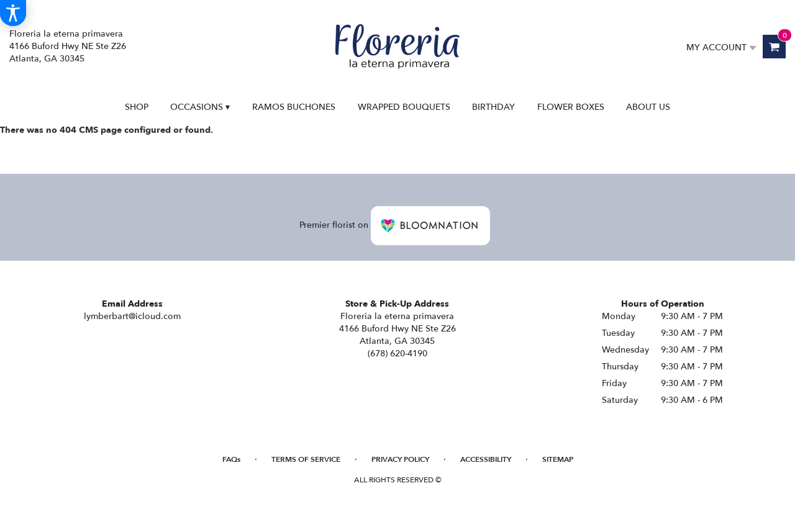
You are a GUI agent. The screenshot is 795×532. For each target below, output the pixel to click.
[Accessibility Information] (13, 13)
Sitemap (558, 459)
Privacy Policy (400, 459)
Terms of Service (306, 459)
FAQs (231, 459)
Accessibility (486, 459)
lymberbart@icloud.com (132, 316)
